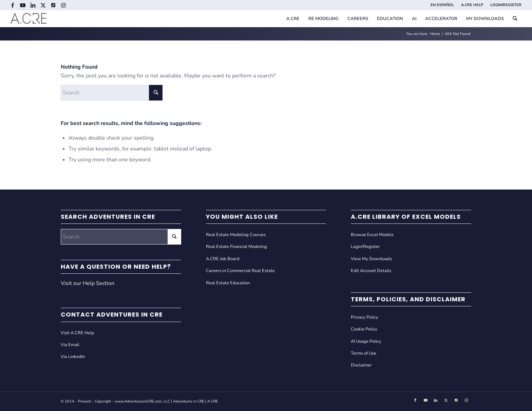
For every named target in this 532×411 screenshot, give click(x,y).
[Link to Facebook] (12, 5)
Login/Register (365, 247)
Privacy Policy (365, 317)
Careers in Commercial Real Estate (240, 271)
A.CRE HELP (472, 5)
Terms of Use (364, 353)
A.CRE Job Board (223, 259)
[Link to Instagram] (63, 5)
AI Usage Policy (366, 341)
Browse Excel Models (372, 235)
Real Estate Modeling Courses (236, 235)
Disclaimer (361, 365)
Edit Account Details (371, 271)
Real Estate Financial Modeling (236, 247)
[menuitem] (442, 5)
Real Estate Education (228, 283)
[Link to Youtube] (23, 5)
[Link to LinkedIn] (33, 5)
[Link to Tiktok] (53, 5)
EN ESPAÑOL (442, 5)
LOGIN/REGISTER (506, 5)
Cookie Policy (364, 329)
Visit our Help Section (88, 283)
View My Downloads (371, 259)
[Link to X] (43, 5)
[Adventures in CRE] (28, 19)
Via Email (70, 345)
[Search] (515, 19)
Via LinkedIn (73, 357)
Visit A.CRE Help (78, 333)
